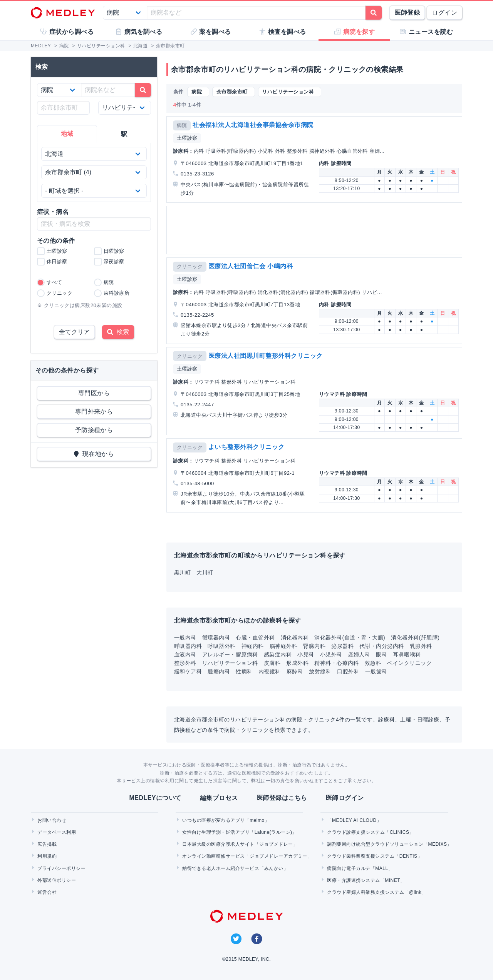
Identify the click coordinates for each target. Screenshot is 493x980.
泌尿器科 (342, 646)
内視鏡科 (270, 671)
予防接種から (94, 430)
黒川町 (182, 573)
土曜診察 (187, 138)
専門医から (94, 393)
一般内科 (185, 638)
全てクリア (74, 332)
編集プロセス (219, 798)
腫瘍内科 (219, 671)
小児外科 (331, 654)
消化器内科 (295, 638)
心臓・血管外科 (255, 638)
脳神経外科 (283, 646)
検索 (118, 332)
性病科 (244, 671)
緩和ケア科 (188, 671)
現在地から (94, 454)
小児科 (306, 654)
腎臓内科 (314, 646)
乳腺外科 (421, 646)
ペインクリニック (409, 663)
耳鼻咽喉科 (407, 654)
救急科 (373, 663)
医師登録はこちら (282, 798)
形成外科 (297, 663)
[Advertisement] (316, 230)
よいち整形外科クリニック (246, 447)
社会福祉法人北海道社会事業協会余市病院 (253, 125)
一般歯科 (376, 671)
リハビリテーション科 (230, 663)
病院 (182, 125)
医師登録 (407, 13)
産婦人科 (359, 654)
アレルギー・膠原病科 (230, 654)
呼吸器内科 (188, 646)
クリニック (190, 266)
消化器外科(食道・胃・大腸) (350, 638)
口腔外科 (348, 671)
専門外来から (94, 412)
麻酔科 (295, 671)
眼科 (381, 654)
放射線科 (320, 671)
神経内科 (253, 646)
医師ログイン (345, 798)
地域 (67, 134)
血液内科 (185, 654)
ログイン (444, 13)
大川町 (205, 573)
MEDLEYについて (155, 798)
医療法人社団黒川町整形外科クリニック (266, 356)
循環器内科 (216, 638)
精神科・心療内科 (337, 663)
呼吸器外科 (221, 646)
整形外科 (185, 663)
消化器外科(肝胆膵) (415, 638)
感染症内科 (278, 654)
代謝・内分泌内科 (382, 646)
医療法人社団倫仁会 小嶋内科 (251, 266)
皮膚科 (272, 663)
